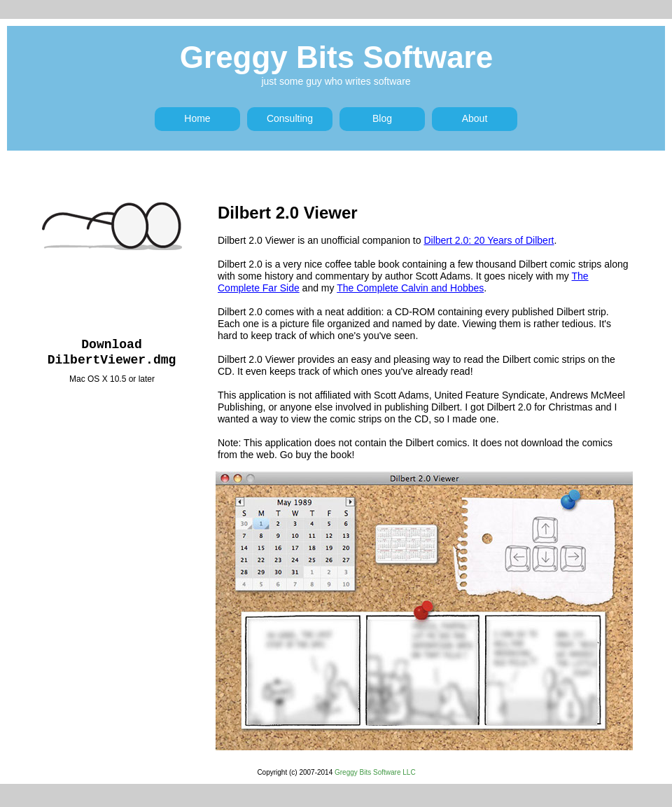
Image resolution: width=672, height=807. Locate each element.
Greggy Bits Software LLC (375, 772)
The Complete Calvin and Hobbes (410, 288)
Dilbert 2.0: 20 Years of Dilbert (489, 240)
